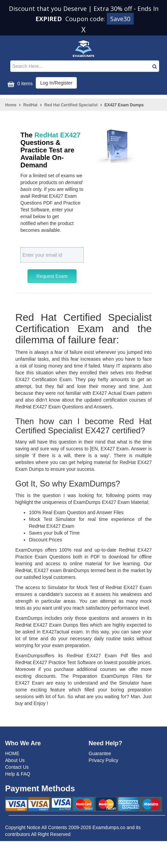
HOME (12, 753)
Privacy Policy (104, 760)
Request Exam (52, 276)
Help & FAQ (18, 774)
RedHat (30, 105)
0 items (19, 84)
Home (11, 105)
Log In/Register (56, 83)
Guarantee (100, 753)
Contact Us (17, 767)
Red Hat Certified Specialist (71, 105)
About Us (15, 760)
